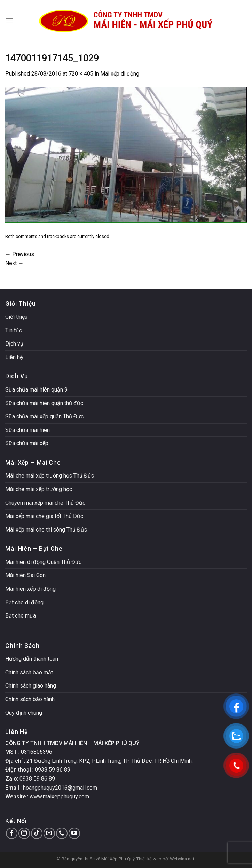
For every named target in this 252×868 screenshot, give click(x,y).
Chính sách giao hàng (31, 686)
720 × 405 (81, 74)
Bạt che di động (24, 602)
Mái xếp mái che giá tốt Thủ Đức (44, 516)
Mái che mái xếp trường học (39, 489)
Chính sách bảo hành (30, 699)
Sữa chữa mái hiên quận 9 (36, 390)
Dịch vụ (14, 344)
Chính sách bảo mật (29, 672)
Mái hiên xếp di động (30, 589)
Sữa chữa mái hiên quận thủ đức (44, 403)
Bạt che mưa (21, 616)
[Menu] (9, 21)
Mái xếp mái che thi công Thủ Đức (46, 530)
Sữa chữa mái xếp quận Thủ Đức (44, 416)
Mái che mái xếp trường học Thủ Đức (50, 476)
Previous (20, 254)
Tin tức (14, 330)
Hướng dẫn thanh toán (32, 659)
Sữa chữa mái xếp (27, 443)
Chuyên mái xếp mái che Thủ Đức (45, 503)
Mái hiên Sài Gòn (25, 575)
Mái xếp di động (120, 74)
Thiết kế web (149, 859)
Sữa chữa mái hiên (27, 430)
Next (14, 263)
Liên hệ (14, 357)
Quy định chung (24, 713)
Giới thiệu (16, 317)
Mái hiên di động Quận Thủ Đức (43, 562)
